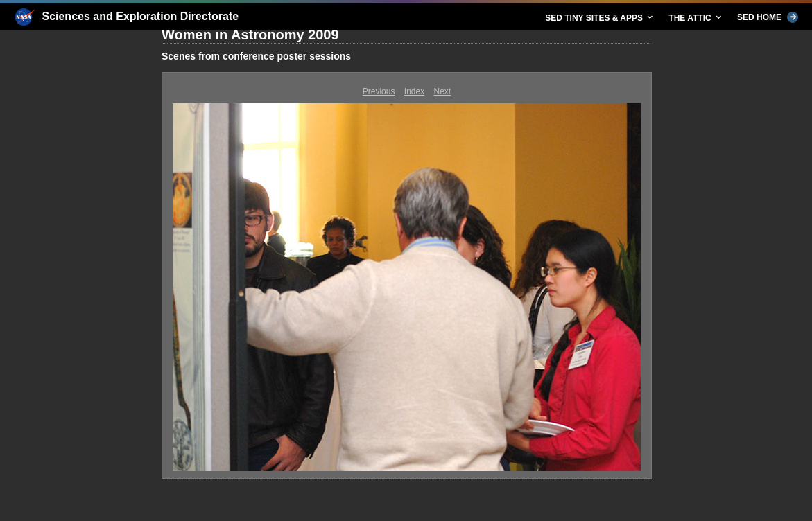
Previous (379, 91)
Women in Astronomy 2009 (250, 35)
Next (443, 91)
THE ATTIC (696, 17)
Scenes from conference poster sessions (256, 56)
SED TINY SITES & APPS (600, 17)
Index (414, 91)
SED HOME (768, 17)
